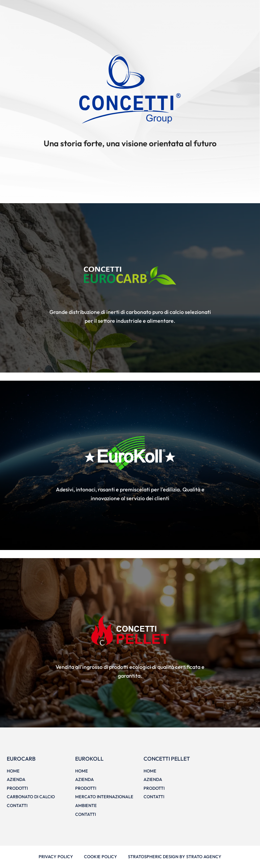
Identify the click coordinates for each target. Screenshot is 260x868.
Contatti (17, 805)
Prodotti (17, 788)
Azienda (16, 779)
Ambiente (86, 805)
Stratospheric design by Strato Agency (175, 856)
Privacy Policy (56, 856)
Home (13, 771)
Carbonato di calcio (31, 797)
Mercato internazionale (104, 797)
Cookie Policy (101, 856)
